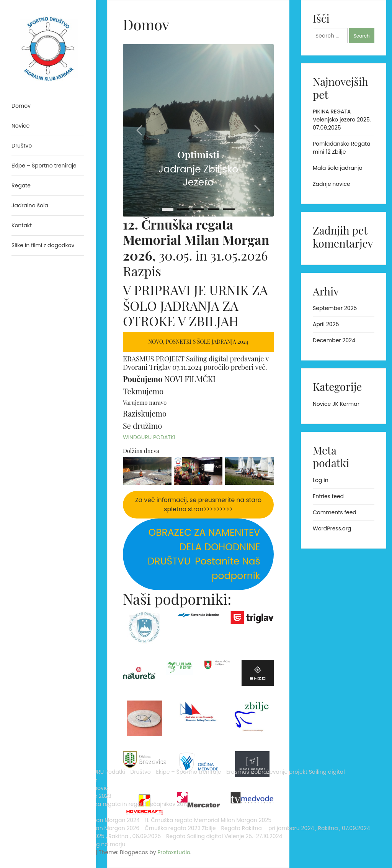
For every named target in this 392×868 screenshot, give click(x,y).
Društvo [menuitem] (22, 146)
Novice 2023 (28, 635)
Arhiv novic (26, 627)
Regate (21, 659)
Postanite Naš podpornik (203, 553)
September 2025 (335, 308)
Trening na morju (34, 828)
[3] (214, 209)
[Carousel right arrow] (256, 130)
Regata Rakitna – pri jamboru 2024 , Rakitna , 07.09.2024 (43, 764)
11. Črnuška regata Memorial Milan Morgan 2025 (43, 699)
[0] (168, 209)
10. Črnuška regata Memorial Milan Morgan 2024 (43, 675)
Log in (321, 480)
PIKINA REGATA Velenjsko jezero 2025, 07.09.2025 (342, 120)
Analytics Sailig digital (41, 555)
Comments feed (335, 512)
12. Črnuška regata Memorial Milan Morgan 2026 (43, 724)
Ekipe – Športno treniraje (44, 587)
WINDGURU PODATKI (149, 437)
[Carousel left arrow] (140, 130)
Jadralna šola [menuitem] (30, 205)
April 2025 (326, 324)
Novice (20, 619)
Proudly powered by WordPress (38, 840)
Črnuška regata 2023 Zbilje (39, 744)
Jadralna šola (30, 611)
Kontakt (64, 611)
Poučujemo (143, 379)
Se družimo (142, 426)
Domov (21, 563)
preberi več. (249, 367)
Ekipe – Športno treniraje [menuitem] (44, 166)
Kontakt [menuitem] (22, 225)
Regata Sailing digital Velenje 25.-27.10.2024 (40, 808)
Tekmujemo (143, 391)
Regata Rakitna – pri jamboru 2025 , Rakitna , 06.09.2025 (43, 788)
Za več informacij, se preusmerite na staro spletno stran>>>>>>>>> (198, 505)
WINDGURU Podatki (37, 571)
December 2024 (334, 340)
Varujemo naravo (145, 402)
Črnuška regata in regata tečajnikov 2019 (45, 647)
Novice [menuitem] (20, 126)
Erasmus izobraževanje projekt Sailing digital (42, 599)
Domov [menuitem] (21, 106)
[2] (198, 209)
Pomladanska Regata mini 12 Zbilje (342, 148)
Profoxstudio (65, 852)
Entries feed (328, 496)
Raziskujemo (145, 413)
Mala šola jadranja (338, 168)
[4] (229, 209)
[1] (183, 209)
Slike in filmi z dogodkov (43, 820)
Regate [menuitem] (21, 185)
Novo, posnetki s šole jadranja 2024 (198, 342)
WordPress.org (332, 528)
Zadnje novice (332, 184)
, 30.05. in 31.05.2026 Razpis (196, 248)
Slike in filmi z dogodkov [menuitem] (43, 245)
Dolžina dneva (141, 451)
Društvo (22, 579)
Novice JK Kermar (336, 404)
